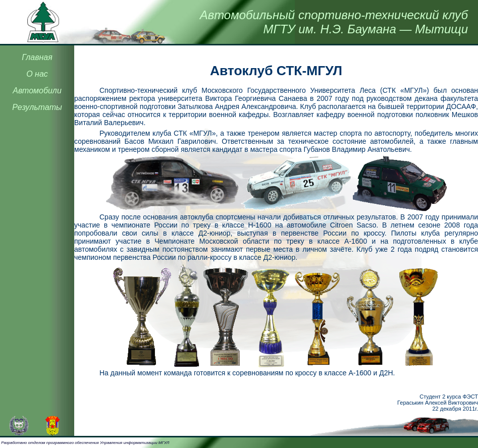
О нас (37, 74)
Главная (37, 57)
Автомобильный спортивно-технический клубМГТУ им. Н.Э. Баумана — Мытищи (334, 22)
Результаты (37, 107)
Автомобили (37, 91)
